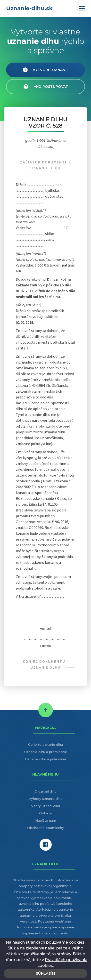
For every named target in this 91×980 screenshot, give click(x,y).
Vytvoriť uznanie (46, 70)
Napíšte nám (46, 820)
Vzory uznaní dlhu (45, 806)
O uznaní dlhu (45, 791)
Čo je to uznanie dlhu (45, 745)
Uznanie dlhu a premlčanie (46, 752)
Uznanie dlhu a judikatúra (45, 759)
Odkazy (45, 813)
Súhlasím (45, 973)
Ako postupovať (45, 87)
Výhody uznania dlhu (45, 799)
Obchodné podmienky (46, 828)
